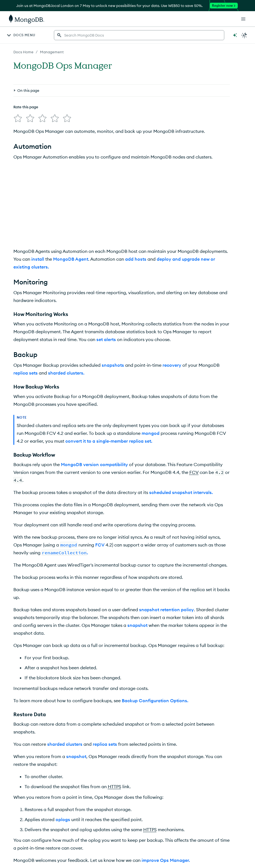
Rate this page (26, 107)
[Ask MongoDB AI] (235, 35)
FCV (194, 472)
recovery (172, 365)
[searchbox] (139, 35)
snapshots (113, 365)
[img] (18, 118)
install (38, 259)
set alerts (106, 339)
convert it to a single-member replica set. (109, 441)
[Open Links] (243, 19)
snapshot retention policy (166, 610)
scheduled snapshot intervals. (181, 492)
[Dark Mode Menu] (244, 35)
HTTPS (115, 787)
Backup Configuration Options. (155, 701)
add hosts (136, 259)
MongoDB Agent (71, 259)
